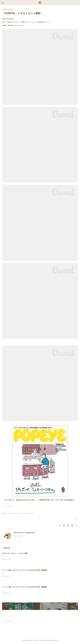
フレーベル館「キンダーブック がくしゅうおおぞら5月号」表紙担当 (25, 570)
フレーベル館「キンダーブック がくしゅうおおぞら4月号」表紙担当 (25, 587)
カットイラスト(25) (21, 513)
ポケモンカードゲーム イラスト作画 (15, 553)
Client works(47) (30, 513)
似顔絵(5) (4, 513)
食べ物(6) (13, 513)
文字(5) (9, 513)
